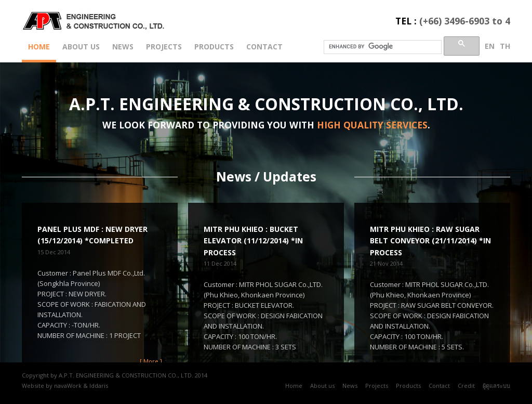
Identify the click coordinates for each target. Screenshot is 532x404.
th (505, 46)
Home (39, 47)
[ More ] (151, 361)
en (490, 46)
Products (214, 47)
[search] (382, 46)
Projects (164, 47)
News (123, 47)
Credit (466, 386)
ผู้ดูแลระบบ (496, 386)
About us (81, 47)
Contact (264, 47)
